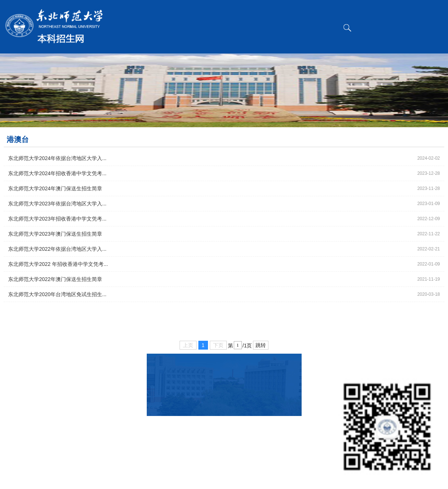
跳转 (261, 345)
